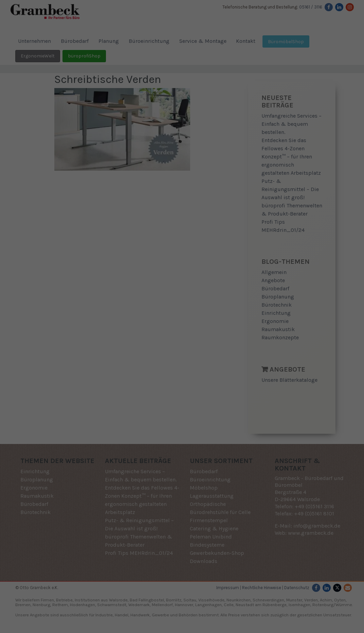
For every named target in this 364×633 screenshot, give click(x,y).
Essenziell (119, 320)
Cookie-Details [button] (150, 399)
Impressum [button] (217, 399)
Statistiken (174, 320)
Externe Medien (235, 320)
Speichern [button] (182, 364)
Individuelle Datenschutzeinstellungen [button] (182, 384)
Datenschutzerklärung (165, 298)
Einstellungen (122, 304)
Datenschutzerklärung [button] (185, 399)
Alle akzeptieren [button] (182, 344)
